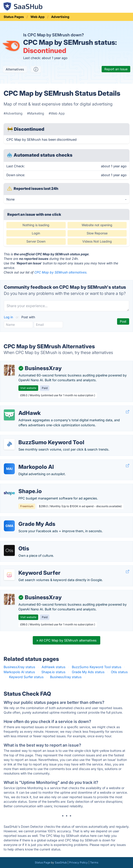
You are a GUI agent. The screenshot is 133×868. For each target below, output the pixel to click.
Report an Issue (116, 69)
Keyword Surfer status (26, 677)
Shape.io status (53, 672)
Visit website (28, 388)
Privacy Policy (78, 862)
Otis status (119, 672)
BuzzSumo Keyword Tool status (97, 667)
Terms (94, 862)
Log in (9, 317)
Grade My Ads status (88, 672)
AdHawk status (54, 667)
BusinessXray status (19, 667)
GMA (9, 526)
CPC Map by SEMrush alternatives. (61, 272)
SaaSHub (61, 862)
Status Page (43, 862)
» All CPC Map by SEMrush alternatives (66, 640)
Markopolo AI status (19, 672)
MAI (9, 469)
